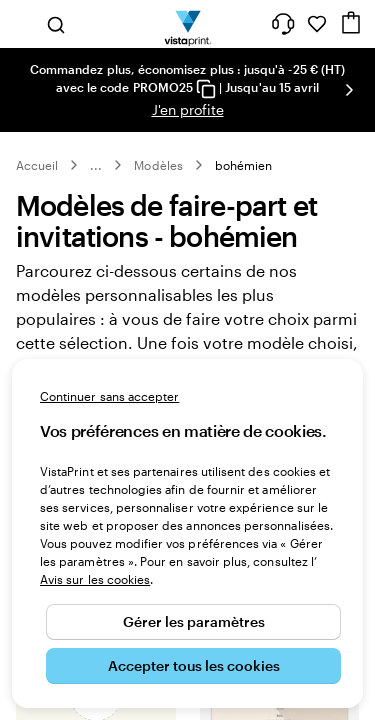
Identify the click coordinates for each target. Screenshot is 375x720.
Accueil (37, 173)
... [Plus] (96, 173)
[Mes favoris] (317, 24)
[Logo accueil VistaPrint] (187, 24)
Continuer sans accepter (109, 396)
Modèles (158, 173)
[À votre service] (283, 24)
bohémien (243, 173)
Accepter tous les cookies (194, 665)
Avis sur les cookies (95, 579)
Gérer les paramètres (194, 621)
